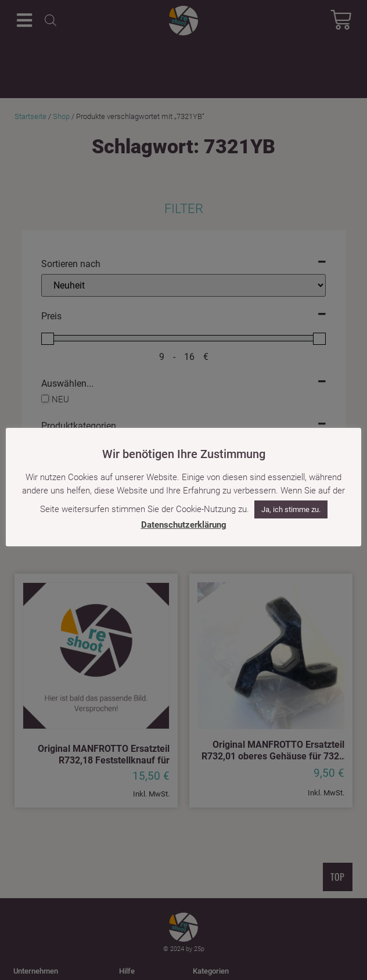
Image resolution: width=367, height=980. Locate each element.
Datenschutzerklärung (184, 525)
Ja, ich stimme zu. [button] (291, 509)
